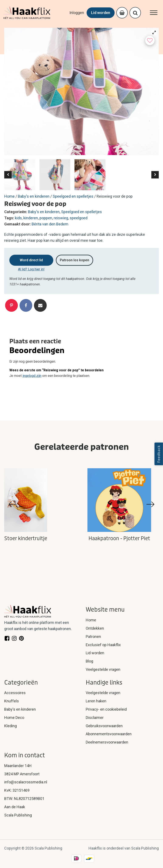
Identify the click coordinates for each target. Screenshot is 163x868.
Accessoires (15, 693)
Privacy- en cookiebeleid (106, 709)
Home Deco (14, 718)
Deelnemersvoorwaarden (107, 742)
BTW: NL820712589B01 (24, 799)
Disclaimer (95, 718)
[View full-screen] (154, 32)
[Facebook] (26, 305)
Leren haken (96, 701)
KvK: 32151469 (17, 790)
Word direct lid (31, 260)
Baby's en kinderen (34, 196)
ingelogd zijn (32, 376)
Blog (89, 661)
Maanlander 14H (18, 766)
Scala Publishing (18, 815)
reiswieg (61, 218)
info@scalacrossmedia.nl (26, 782)
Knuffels (12, 701)
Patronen (93, 637)
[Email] (40, 305)
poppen (46, 218)
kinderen (31, 218)
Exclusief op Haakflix (103, 645)
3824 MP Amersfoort (22, 774)
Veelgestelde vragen (103, 669)
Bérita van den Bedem (50, 224)
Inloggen (77, 13)
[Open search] (135, 13)
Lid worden (101, 13)
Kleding (11, 726)
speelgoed (79, 218)
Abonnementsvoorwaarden (109, 734)
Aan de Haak (15, 807)
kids (18, 218)
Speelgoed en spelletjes (73, 196)
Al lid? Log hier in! (31, 269)
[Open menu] (154, 13)
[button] (8, 175)
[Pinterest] (11, 305)
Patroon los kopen (74, 260)
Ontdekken (95, 628)
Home (9, 196)
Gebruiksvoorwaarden (104, 726)
